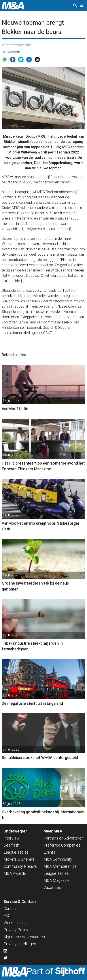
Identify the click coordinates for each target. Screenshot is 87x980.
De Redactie (11, 52)
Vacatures (52, 887)
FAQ (7, 916)
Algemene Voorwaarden (24, 937)
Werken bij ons (16, 923)
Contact (10, 909)
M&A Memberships (60, 866)
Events (49, 852)
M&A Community (58, 859)
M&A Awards (15, 873)
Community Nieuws (20, 866)
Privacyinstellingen (20, 944)
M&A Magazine (57, 880)
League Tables (16, 852)
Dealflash (11, 845)
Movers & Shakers (19, 859)
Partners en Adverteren (63, 838)
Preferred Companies (62, 845)
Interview (12, 838)
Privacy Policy (16, 930)
